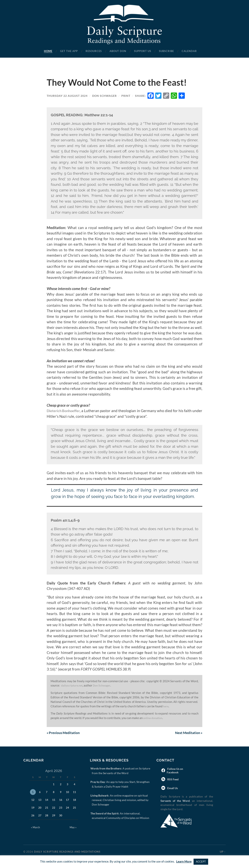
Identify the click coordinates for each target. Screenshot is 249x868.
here (166, 706)
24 (68, 808)
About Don (118, 51)
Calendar (189, 51)
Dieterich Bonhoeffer (65, 411)
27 (40, 816)
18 (75, 800)
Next (188, 733)
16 (61, 800)
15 (54, 800)
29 (54, 816)
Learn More (184, 861)
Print (126, 96)
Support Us (143, 51)
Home (48, 51)
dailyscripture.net (73, 685)
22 (54, 808)
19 (33, 808)
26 (33, 816)
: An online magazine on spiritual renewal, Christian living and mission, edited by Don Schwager (120, 800)
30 (61, 816)
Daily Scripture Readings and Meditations (67, 852)
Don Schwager (104, 96)
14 (47, 800)
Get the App (69, 51)
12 (33, 800)
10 (68, 792)
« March (35, 828)
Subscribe (166, 51)
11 (75, 792)
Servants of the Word (175, 801)
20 (40, 808)
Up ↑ (223, 852)
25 (75, 808)
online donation (154, 718)
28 (47, 816)
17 (68, 800)
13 (40, 800)
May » (73, 828)
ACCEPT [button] (201, 862)
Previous (64, 733)
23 (61, 808)
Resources (94, 51)
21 (47, 808)
